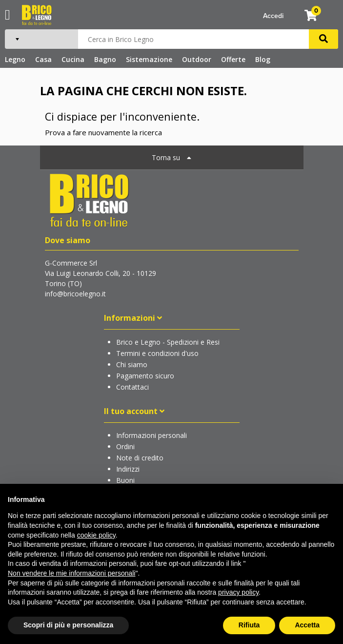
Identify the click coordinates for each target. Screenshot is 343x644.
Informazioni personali (151, 435)
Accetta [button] (307, 625)
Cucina (73, 59)
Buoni (125, 480)
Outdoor (197, 59)
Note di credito (140, 458)
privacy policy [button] (238, 592)
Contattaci (132, 387)
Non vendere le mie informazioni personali (71, 573)
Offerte (233, 59)
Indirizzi (128, 469)
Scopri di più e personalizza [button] (68, 625)
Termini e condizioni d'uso (157, 353)
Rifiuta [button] (249, 625)
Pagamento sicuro (145, 376)
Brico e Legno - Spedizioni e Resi (168, 342)
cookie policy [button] (96, 535)
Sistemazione (149, 59)
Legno (15, 59)
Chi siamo (132, 364)
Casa (43, 59)
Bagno (105, 59)
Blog (263, 59)
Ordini (125, 447)
